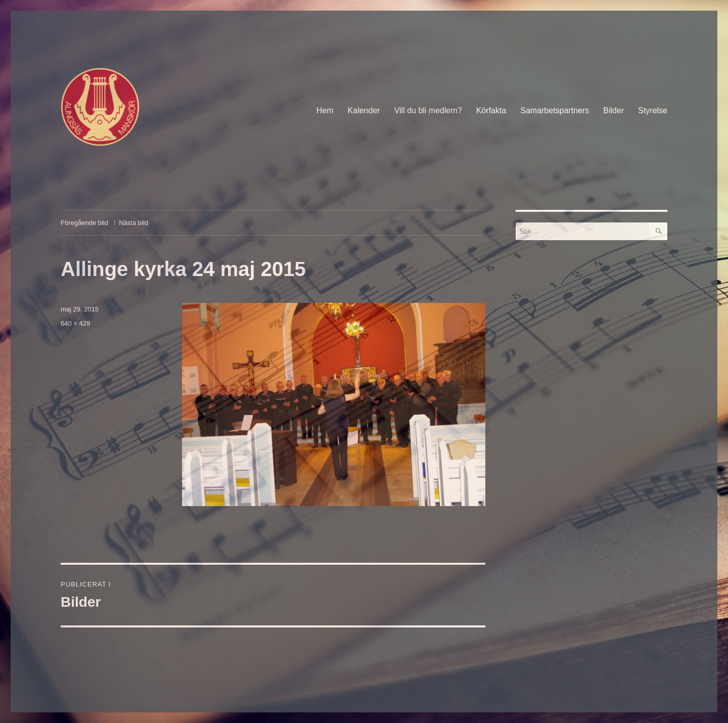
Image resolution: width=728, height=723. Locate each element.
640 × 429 (75, 323)
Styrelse (653, 110)
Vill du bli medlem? (428, 110)
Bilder (613, 110)
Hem (325, 110)
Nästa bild (133, 223)
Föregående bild (84, 223)
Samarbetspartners (555, 110)
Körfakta (491, 110)
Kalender (364, 110)
